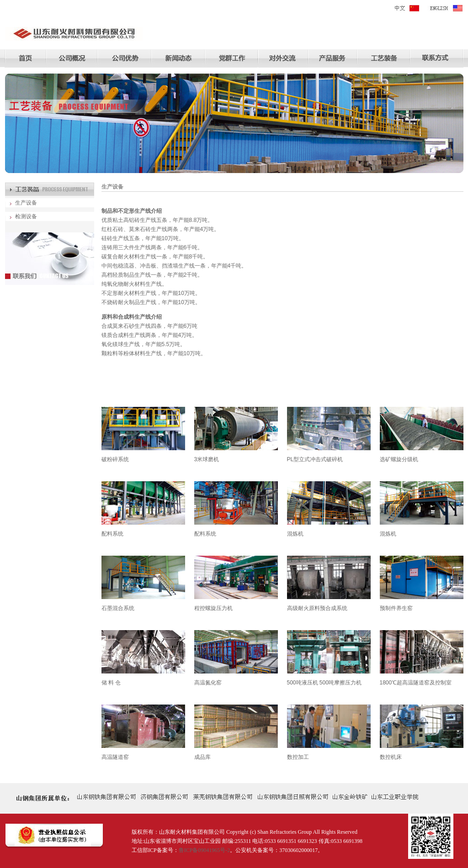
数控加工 (298, 757)
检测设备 (26, 216)
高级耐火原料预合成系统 (317, 608)
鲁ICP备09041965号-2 (205, 850)
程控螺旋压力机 (213, 608)
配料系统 (112, 534)
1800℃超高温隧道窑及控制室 (416, 683)
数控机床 (391, 757)
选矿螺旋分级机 (399, 459)
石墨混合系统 (118, 608)
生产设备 (26, 203)
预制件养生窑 (396, 608)
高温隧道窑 (115, 757)
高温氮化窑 (208, 683)
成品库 (202, 757)
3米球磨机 (207, 459)
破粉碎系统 (115, 459)
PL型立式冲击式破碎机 (315, 459)
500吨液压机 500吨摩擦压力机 (324, 683)
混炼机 (295, 534)
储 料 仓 (111, 683)
